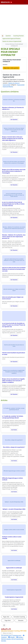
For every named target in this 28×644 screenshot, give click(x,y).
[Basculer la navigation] (25, 2)
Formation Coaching (19, 617)
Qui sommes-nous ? (7, 635)
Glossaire (21, 620)
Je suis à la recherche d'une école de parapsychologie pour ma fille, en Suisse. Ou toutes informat (13, 204)
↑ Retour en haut (7, 633)
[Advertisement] (14, 19)
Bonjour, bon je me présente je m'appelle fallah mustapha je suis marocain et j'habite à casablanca (13, 381)
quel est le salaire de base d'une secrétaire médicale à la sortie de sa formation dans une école (14, 269)
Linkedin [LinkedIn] (12, 637)
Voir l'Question (14, 120)
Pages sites (6, 617)
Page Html (8, 620)
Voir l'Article (14, 430)
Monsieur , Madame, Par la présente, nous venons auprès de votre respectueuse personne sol (14, 237)
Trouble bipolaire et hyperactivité (14, 597)
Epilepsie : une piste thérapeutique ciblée (14, 509)
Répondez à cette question (11, 68)
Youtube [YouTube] (20, 637)
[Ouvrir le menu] (4, 625)
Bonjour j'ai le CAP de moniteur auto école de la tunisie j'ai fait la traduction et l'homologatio (14, 171)
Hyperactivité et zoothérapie (14, 568)
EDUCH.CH (7, 2)
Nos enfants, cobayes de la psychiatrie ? (14, 447)
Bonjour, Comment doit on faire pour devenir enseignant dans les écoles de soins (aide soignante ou (13, 139)
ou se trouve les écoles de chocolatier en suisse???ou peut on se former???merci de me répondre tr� (14, 325)
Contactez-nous (17, 635)
